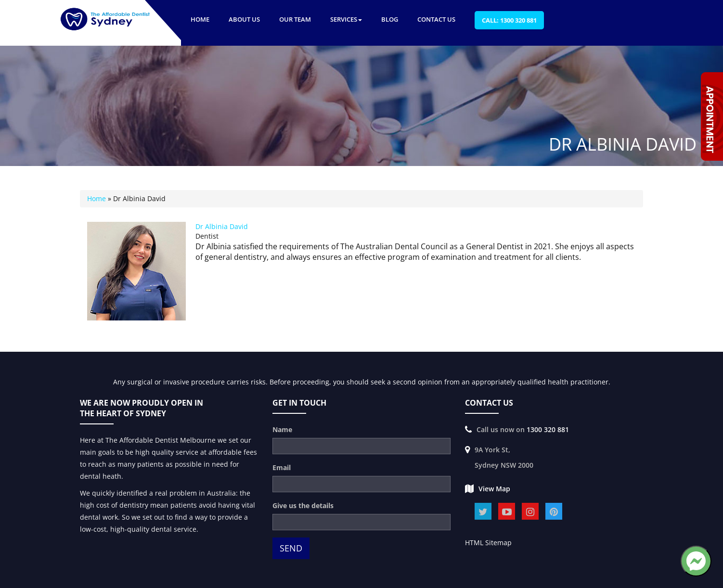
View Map (494, 489)
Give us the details (303, 505)
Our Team (295, 19)
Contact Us (436, 19)
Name (282, 429)
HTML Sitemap (488, 543)
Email (282, 467)
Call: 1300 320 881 (509, 20)
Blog (390, 19)
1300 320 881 (548, 429)
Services (346, 19)
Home (200, 19)
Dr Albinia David (222, 226)
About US (244, 19)
